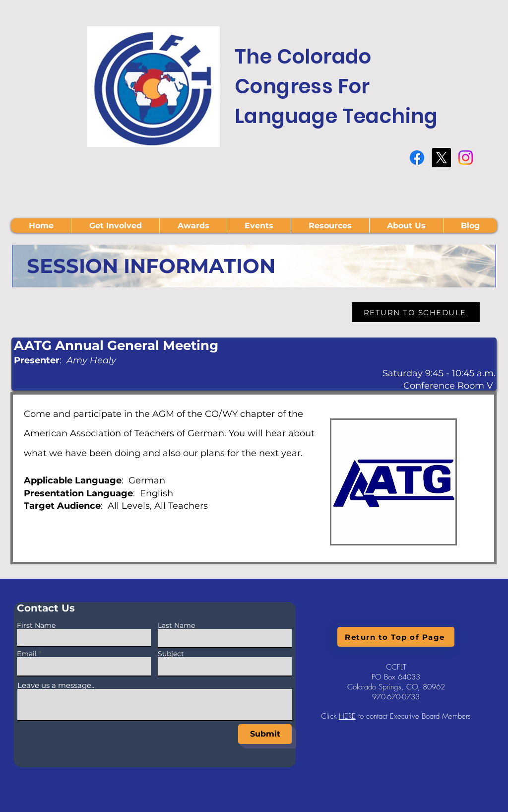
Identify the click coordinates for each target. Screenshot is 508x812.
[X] (441, 158)
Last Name (176, 625)
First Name (36, 625)
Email (27, 654)
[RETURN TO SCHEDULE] (416, 312)
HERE (347, 716)
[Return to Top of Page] (396, 637)
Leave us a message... (57, 685)
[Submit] (265, 734)
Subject (171, 654)
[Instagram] (466, 158)
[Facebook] (417, 158)
